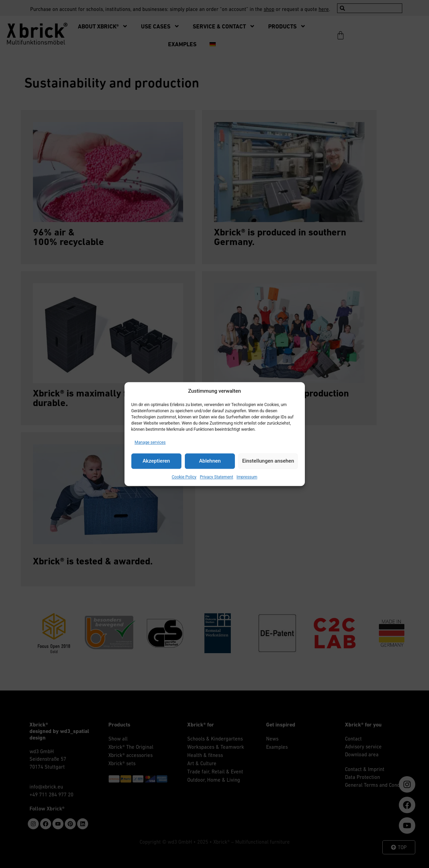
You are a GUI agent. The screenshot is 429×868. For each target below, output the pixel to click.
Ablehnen (210, 461)
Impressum (247, 477)
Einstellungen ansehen (268, 461)
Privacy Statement (217, 477)
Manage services (150, 442)
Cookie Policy (184, 477)
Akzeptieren (156, 461)
